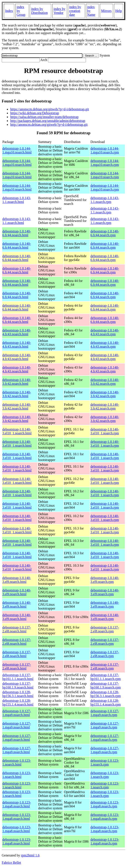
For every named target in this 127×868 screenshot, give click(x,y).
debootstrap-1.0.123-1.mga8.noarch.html (17, 804)
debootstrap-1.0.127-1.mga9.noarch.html (17, 713)
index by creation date (75, 11)
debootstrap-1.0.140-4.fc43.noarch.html (17, 332)
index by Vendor (60, 11)
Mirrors (106, 11)
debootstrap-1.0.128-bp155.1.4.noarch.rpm (105, 702)
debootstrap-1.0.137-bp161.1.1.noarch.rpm (105, 677)
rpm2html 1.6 (30, 855)
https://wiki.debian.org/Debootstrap (35, 113)
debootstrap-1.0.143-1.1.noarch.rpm (105, 200)
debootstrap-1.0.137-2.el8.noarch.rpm (105, 629)
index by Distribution (39, 11)
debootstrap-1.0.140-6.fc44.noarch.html (17, 233)
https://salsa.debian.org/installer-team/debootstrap (44, 117)
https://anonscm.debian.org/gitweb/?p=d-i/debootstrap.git (50, 109)
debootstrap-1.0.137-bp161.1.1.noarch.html (18, 677)
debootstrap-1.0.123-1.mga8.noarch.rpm (105, 804)
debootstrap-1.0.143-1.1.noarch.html (17, 200)
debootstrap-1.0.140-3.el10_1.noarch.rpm (105, 431)
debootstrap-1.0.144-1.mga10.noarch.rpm (105, 150)
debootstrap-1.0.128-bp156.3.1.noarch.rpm (105, 694)
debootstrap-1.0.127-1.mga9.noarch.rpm (105, 713)
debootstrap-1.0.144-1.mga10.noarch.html (17, 150)
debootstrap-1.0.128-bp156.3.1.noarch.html (18, 694)
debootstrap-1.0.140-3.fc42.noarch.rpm (105, 382)
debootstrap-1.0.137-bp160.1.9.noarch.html (18, 685)
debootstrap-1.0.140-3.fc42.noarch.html (17, 382)
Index (9, 11)
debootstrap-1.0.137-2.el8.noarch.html (17, 629)
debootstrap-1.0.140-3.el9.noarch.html (17, 580)
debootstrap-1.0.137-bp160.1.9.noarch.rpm (105, 685)
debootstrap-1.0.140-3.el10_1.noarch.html (17, 431)
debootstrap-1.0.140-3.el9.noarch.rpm (105, 580)
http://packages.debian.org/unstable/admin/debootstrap (48, 121)
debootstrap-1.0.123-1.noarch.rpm (105, 762)
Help (119, 11)
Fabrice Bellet (11, 863)
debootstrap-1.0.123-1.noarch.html (17, 762)
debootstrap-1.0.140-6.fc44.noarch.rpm (105, 233)
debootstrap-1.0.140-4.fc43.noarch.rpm (105, 332)
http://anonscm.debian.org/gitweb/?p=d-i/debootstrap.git (49, 125)
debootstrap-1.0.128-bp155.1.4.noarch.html (18, 702)
